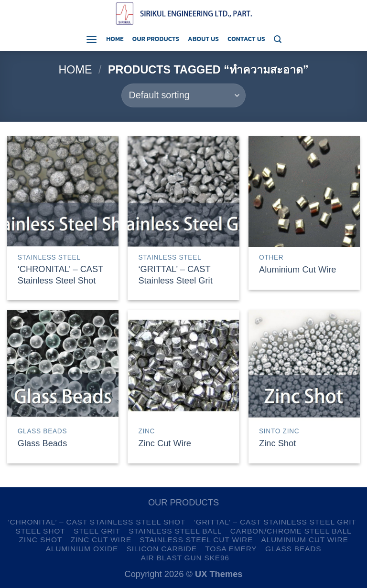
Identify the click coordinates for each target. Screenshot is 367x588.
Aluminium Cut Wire (297, 269)
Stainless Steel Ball (175, 531)
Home (115, 39)
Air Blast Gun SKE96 (185, 558)
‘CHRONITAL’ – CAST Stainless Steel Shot (60, 275)
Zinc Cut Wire (165, 443)
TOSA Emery (231, 549)
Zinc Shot (277, 443)
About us (203, 39)
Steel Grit (97, 531)
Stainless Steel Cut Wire (196, 540)
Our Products (156, 39)
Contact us (246, 39)
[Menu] (92, 39)
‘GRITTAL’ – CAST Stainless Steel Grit (175, 275)
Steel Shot (41, 531)
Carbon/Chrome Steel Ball (291, 531)
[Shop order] (183, 95)
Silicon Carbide (162, 549)
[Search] (278, 39)
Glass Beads (43, 443)
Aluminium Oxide (82, 549)
